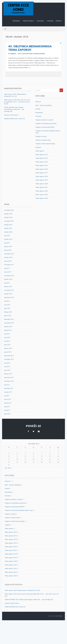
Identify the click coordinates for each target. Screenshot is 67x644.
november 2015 (9, 290)
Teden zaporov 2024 (42, 198)
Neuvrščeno (39, 113)
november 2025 (9, 210)
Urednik (13, 54)
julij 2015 (7, 301)
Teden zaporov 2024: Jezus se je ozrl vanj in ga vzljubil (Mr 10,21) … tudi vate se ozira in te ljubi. (17, 102)
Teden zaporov (29, 21)
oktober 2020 (8, 232)
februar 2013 (8, 374)
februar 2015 (8, 312)
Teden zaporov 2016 (42, 169)
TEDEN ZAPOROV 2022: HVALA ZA (14, 119)
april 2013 (7, 370)
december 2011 (9, 388)
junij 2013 (7, 363)
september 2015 (9, 297)
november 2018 (9, 254)
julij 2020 (7, 236)
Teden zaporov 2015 (42, 165)
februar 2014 (8, 348)
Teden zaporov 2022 (42, 191)
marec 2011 (8, 399)
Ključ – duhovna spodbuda (44, 105)
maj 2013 (7, 366)
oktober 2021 (8, 228)
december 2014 (9, 319)
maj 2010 (7, 410)
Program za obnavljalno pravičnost (46, 123)
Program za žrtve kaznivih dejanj (45, 144)
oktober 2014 (8, 327)
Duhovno (41, 21)
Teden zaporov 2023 (42, 195)
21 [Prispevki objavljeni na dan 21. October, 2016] (42, 459)
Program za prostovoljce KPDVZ (45, 127)
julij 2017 (7, 268)
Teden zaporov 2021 (42, 187)
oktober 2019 (8, 239)
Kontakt (59, 21)
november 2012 (9, 381)
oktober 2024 (8, 214)
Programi (17, 21)
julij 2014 (7, 334)
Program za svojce (41, 136)
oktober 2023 (8, 217)
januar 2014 (8, 352)
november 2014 (9, 323)
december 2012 (9, 377)
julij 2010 (7, 407)
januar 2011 (8, 403)
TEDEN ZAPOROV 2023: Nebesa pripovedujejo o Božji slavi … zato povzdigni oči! (14, 109)
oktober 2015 (8, 294)
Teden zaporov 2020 (42, 184)
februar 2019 (8, 246)
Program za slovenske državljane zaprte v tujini (19, 510)
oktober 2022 (8, 225)
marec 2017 (8, 272)
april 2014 (7, 345)
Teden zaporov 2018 (42, 176)
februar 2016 (8, 286)
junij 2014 (7, 337)
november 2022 (9, 221)
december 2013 (9, 356)
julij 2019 (7, 243)
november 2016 (9, 276)
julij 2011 (7, 396)
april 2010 (7, 414)
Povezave (50, 21)
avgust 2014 (8, 330)
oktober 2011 (8, 392)
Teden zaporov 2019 (42, 180)
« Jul (6, 468)
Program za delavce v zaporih (44, 120)
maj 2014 (7, 341)
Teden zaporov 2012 (42, 155)
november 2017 (9, 265)
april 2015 (7, 308)
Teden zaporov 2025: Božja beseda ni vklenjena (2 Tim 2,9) (22, 590)
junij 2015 (7, 305)
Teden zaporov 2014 (42, 162)
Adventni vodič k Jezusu (11, 115)
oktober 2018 (8, 257)
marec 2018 (8, 261)
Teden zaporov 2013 (42, 158)
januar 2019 (8, 250)
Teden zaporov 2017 (42, 173)
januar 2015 (8, 316)
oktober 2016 (8, 279)
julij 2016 (7, 283)
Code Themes (59, 616)
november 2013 (9, 359)
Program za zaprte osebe (43, 140)
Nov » (10, 468)
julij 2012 (7, 385)
